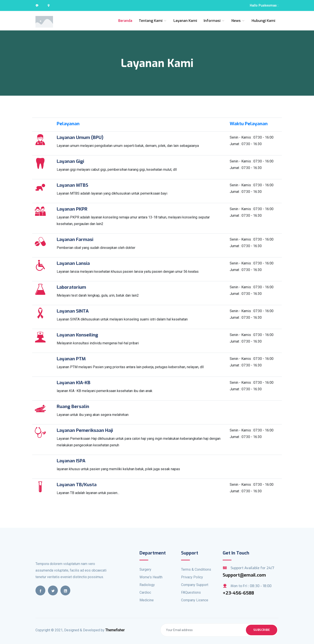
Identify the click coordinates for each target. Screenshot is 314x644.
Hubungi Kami (263, 21)
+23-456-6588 (238, 593)
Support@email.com (244, 575)
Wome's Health (151, 577)
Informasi (214, 21)
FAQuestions (191, 592)
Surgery (145, 569)
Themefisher (115, 630)
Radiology (147, 585)
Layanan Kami (185, 21)
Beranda (125, 21)
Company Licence (195, 600)
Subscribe (262, 630)
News (238, 21)
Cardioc (145, 592)
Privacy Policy (192, 577)
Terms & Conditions (196, 569)
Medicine (147, 600)
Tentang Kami (153, 21)
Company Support (195, 585)
